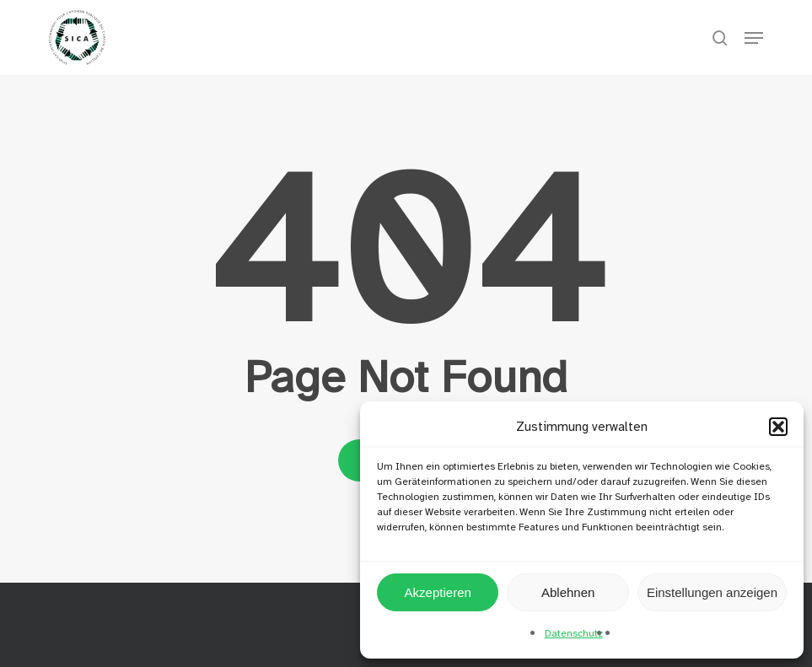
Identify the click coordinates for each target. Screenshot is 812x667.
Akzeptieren (438, 592)
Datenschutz (574, 633)
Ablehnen (568, 592)
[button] (778, 427)
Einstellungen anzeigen (712, 592)
